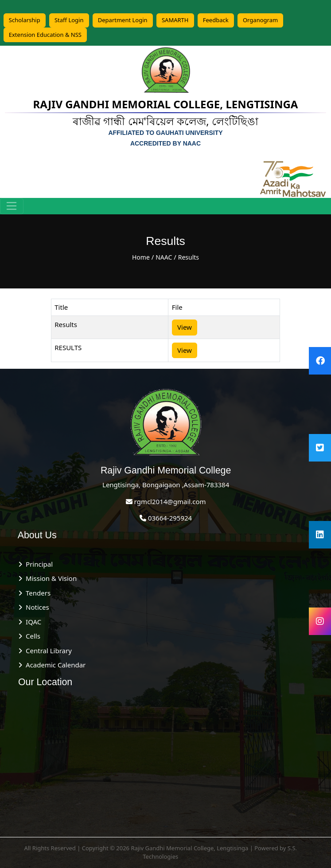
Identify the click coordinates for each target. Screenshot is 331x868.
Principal (37, 564)
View (185, 327)
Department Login (123, 20)
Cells (31, 636)
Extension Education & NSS (45, 35)
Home (141, 257)
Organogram (260, 20)
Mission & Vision (49, 578)
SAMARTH (175, 20)
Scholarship (25, 20)
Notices (35, 607)
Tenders (36, 593)
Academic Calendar (54, 665)
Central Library (47, 651)
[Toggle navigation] (12, 206)
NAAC (164, 257)
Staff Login (69, 20)
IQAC (32, 622)
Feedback (216, 20)
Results (189, 257)
